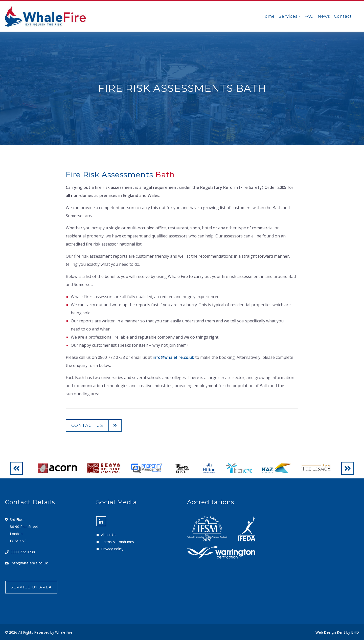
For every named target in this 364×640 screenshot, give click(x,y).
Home (268, 16)
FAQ (309, 16)
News (324, 16)
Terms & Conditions (118, 541)
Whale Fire (45, 16)
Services (288, 16)
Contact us (96, 426)
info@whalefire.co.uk (173, 357)
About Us (109, 534)
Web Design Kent (330, 631)
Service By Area (31, 586)
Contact (343, 16)
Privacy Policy (112, 548)
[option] (58, 467)
